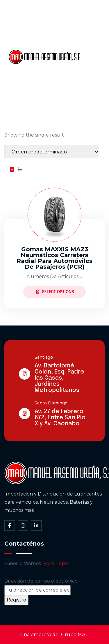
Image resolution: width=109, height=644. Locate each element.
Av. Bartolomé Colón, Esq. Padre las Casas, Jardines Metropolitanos (59, 378)
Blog (93, 77)
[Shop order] (52, 152)
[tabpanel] (54, 243)
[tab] (12, 170)
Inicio (94, 17)
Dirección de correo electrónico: (41, 587)
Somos (96, 37)
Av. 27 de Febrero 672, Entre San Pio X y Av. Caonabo (60, 418)
